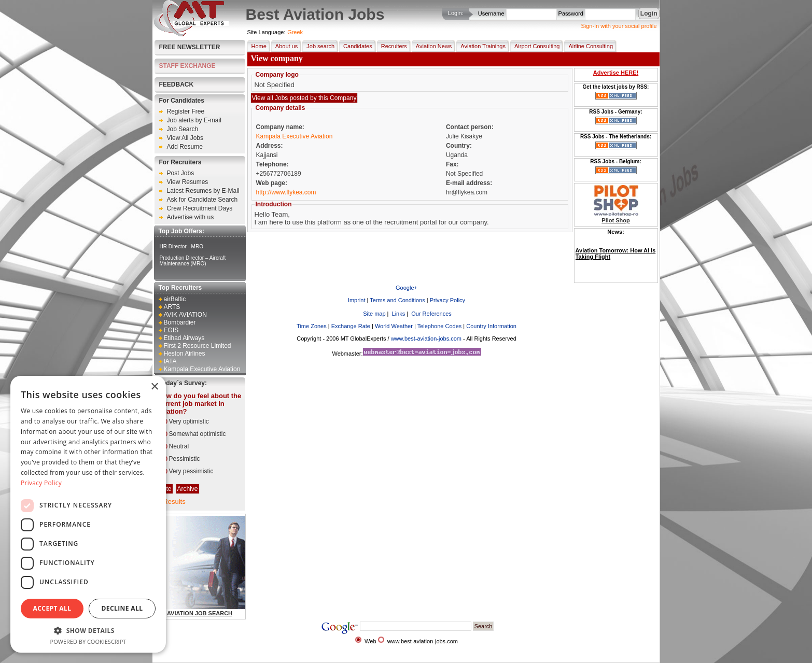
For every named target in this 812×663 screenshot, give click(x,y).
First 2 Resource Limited (198, 346)
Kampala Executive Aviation (202, 369)
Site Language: (267, 32)
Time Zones (312, 326)
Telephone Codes (440, 326)
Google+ (407, 288)
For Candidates (182, 101)
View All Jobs (185, 138)
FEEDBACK (177, 84)
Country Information (491, 326)
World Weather (394, 326)
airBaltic (175, 299)
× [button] (154, 387)
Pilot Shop (615, 220)
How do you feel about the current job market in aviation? (200, 404)
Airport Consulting (535, 46)
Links (398, 314)
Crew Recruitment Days (200, 208)
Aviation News (432, 46)
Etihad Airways (184, 338)
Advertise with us (191, 217)
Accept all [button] (52, 608)
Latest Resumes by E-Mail (203, 191)
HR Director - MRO (181, 246)
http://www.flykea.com (286, 192)
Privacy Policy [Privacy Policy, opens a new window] (41, 483)
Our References (431, 314)
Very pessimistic (191, 471)
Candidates (356, 46)
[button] (88, 630)
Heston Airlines (185, 354)
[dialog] (88, 514)
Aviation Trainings (481, 46)
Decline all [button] (122, 608)
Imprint (357, 300)
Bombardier (180, 322)
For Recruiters (180, 162)
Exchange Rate (351, 326)
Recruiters (392, 46)
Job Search (183, 129)
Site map (373, 314)
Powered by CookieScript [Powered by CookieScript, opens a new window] (88, 641)
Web (370, 641)
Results (174, 502)
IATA (170, 361)
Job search (318, 46)
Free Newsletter (190, 47)
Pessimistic (185, 459)
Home (257, 46)
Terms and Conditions (397, 300)
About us (284, 46)
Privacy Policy (447, 300)
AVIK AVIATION (185, 315)
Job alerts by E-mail (194, 120)
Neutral (179, 446)
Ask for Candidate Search (202, 200)
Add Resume (185, 147)
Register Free (186, 111)
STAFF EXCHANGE (187, 66)
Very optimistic (189, 421)
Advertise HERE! (616, 73)
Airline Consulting (589, 46)
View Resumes (188, 182)
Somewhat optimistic (198, 434)
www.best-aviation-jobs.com (426, 338)
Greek (295, 32)
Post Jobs (181, 173)
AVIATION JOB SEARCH (200, 613)
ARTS (172, 307)
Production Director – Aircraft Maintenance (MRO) (193, 261)
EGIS (171, 330)
